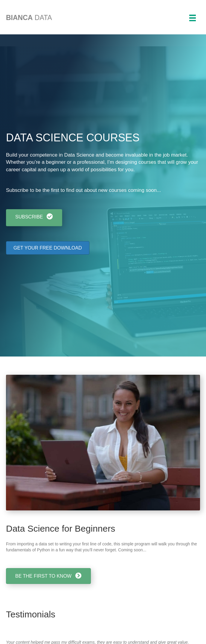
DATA (29, 18)
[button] (34, 218)
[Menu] (193, 18)
